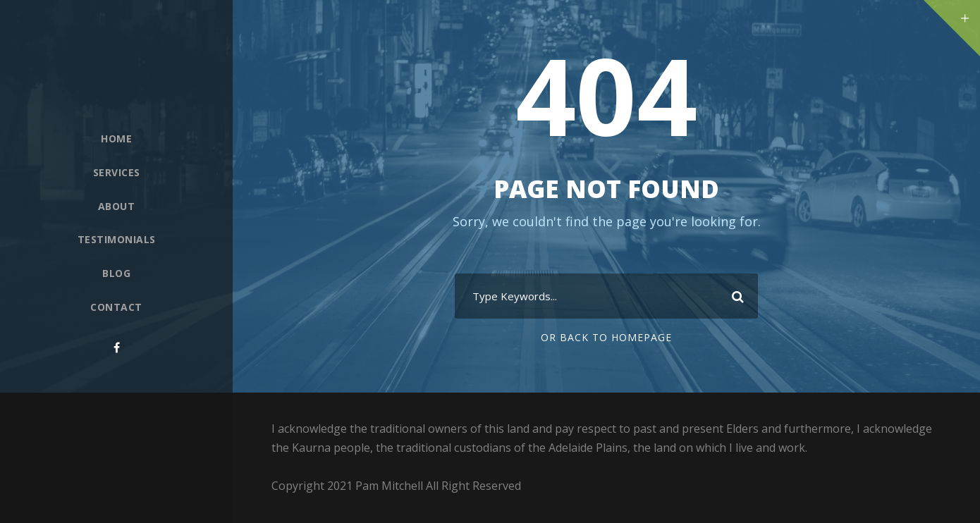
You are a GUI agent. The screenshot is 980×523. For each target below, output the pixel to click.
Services (117, 172)
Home (116, 139)
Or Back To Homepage (606, 337)
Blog (116, 273)
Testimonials (117, 239)
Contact (116, 307)
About (117, 206)
